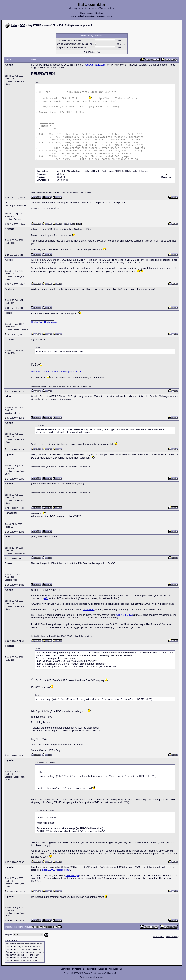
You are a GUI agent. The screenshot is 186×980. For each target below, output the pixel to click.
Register (99, 13)
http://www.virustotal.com (55, 870)
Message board (116, 969)
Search (90, 13)
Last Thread (159, 937)
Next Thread (172, 937)
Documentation (90, 969)
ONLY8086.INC (124, 615)
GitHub (108, 973)
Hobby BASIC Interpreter (44, 322)
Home (83, 13)
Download (77, 969)
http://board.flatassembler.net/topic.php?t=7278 (56, 372)
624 (46, 598)
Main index (66, 969)
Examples (103, 969)
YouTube (115, 973)
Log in (110, 16)
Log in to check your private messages (88, 16)
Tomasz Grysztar (91, 973)
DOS (23, 25)
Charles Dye (72, 875)
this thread (89, 609)
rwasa (100, 977)
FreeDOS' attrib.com (94, 65)
